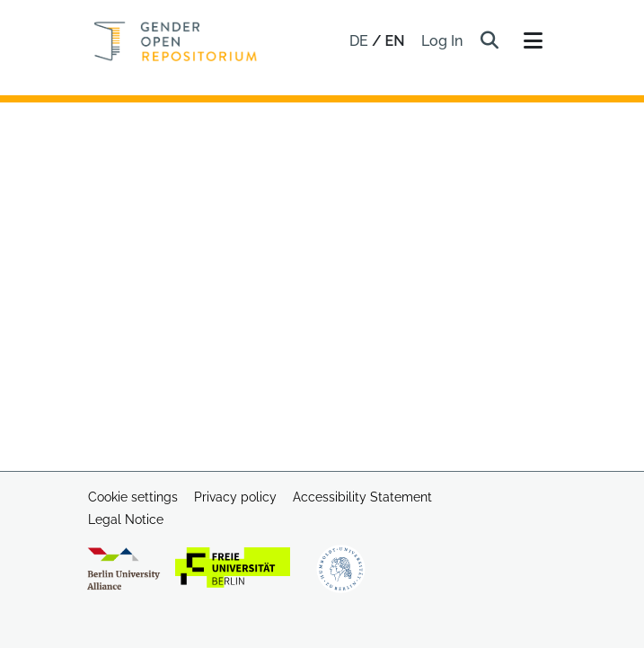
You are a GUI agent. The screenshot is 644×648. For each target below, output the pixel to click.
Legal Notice (126, 519)
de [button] (361, 41)
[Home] (176, 41)
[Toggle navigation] (534, 41)
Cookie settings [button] (133, 497)
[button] (490, 41)
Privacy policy (235, 497)
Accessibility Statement (362, 497)
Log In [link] (443, 41)
